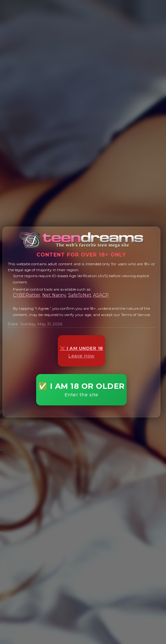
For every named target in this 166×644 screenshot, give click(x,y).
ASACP (101, 295)
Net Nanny (54, 295)
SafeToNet (80, 295)
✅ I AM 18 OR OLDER (81, 390)
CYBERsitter (27, 295)
